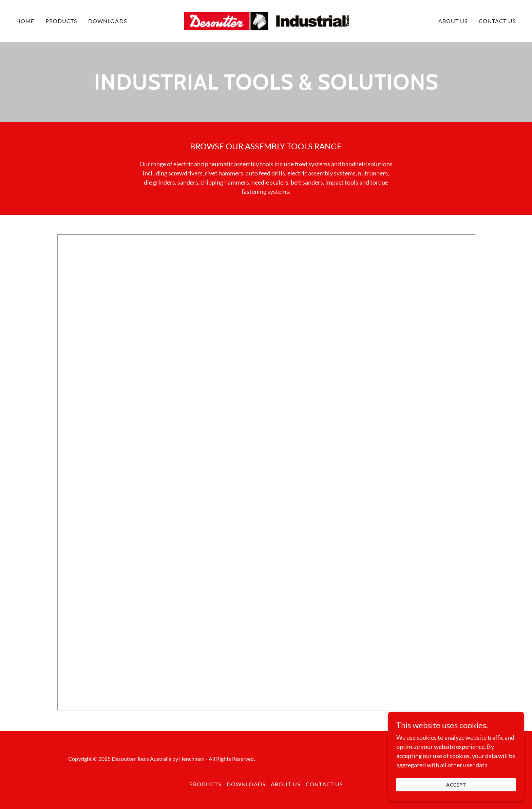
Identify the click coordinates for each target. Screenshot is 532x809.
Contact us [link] (497, 21)
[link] (266, 20)
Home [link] (25, 21)
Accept (456, 785)
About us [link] (453, 21)
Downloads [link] (108, 21)
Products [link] (61, 21)
